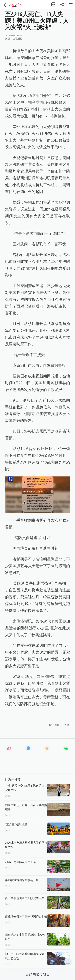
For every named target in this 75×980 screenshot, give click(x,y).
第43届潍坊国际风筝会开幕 (22, 880)
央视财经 (18, 39)
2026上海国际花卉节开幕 (20, 862)
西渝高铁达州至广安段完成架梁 (25, 898)
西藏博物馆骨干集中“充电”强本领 (26, 916)
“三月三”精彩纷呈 (16, 825)
